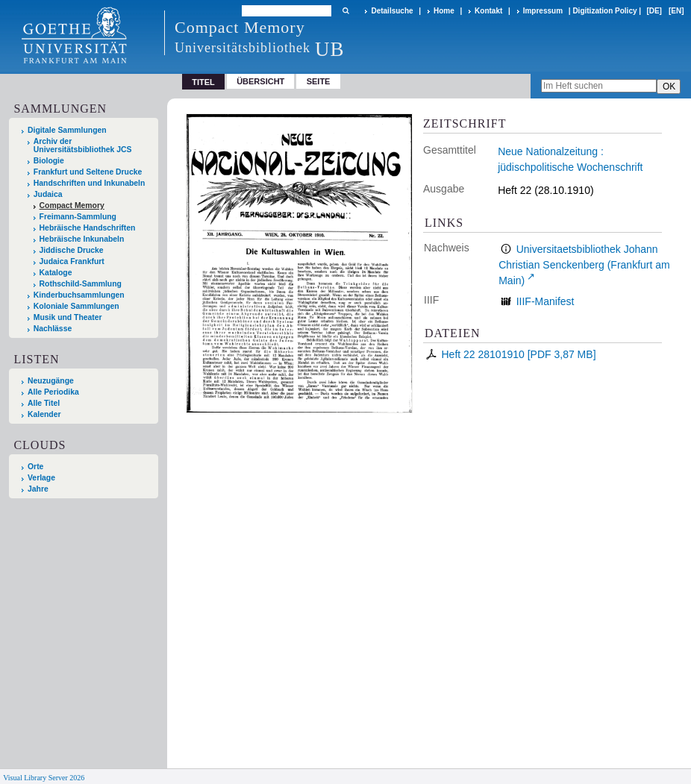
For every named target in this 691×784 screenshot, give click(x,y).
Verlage (41, 478)
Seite (319, 81)
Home (444, 11)
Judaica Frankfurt (72, 261)
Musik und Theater (68, 317)
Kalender (44, 414)
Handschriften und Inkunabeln (90, 183)
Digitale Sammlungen (67, 130)
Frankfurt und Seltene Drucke (88, 172)
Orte (35, 467)
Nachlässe (53, 329)
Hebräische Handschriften (88, 228)
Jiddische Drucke (72, 250)
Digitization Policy (604, 11)
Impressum (543, 11)
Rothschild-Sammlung (81, 284)
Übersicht (260, 81)
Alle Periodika (53, 392)
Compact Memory (72, 206)
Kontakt (488, 11)
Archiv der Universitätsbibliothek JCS (83, 145)
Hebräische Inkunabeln (82, 239)
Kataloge (56, 273)
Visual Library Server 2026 (44, 778)
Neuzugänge (51, 381)
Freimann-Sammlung (78, 217)
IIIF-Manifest (545, 301)
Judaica (48, 194)
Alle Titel (44, 403)
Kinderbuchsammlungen (79, 295)
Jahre (38, 489)
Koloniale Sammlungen (76, 306)
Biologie (49, 161)
